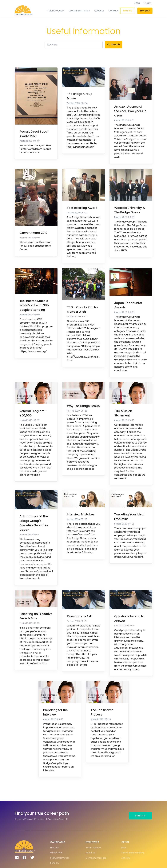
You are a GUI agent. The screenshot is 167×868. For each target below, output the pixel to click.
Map (124, 848)
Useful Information (79, 11)
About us (99, 11)
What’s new (56, 853)
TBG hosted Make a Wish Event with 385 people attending (34, 305)
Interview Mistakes (81, 514)
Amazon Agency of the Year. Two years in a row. (130, 111)
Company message (96, 858)
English (148, 3)
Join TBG (126, 858)
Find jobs (145, 11)
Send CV (128, 11)
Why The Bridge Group (83, 406)
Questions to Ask (79, 616)
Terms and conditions (133, 853)
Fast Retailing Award (82, 208)
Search (114, 45)
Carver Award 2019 (34, 233)
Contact (113, 11)
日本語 (137, 3)
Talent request (56, 11)
